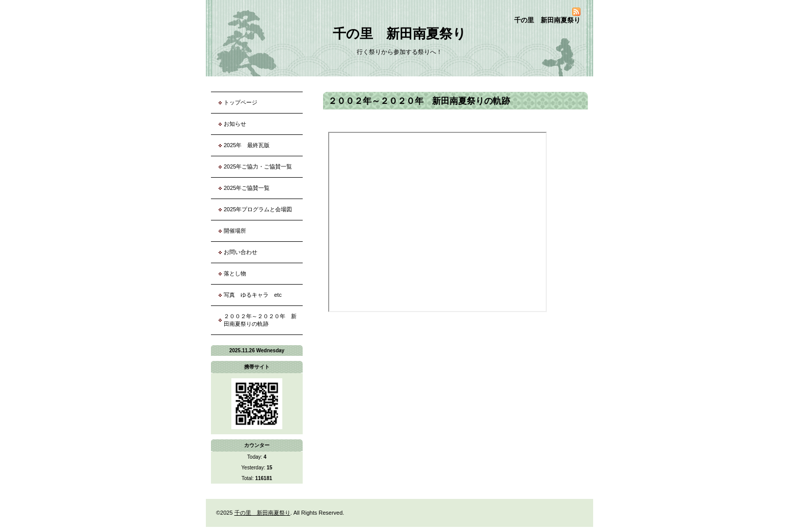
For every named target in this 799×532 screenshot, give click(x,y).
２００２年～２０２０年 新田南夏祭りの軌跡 (260, 320)
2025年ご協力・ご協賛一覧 (258, 166)
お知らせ (235, 124)
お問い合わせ (241, 252)
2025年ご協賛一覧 (247, 188)
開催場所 (235, 231)
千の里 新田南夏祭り (400, 34)
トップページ (241, 102)
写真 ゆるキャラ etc (253, 295)
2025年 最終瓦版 (247, 145)
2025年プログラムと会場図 (258, 209)
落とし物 (235, 273)
